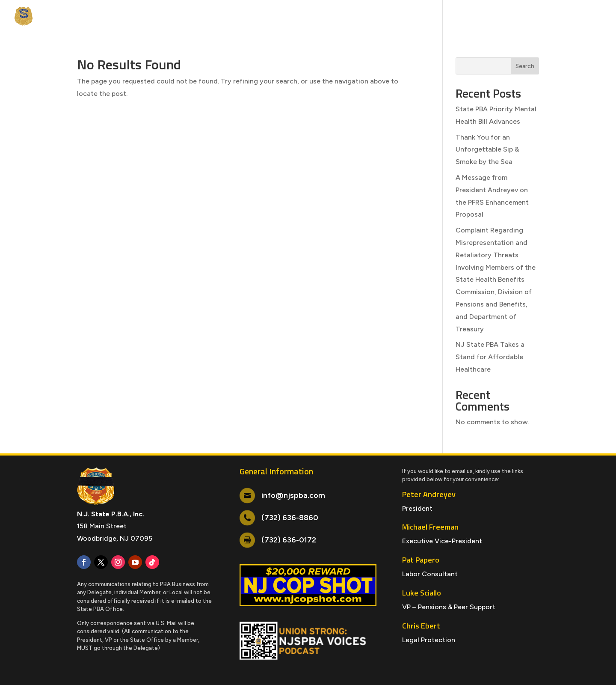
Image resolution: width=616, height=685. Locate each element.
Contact (574, 17)
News (90, 17)
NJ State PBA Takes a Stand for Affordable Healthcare (490, 357)
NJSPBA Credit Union (409, 17)
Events (119, 17)
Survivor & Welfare (340, 17)
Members (153, 17)
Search (525, 66)
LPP (295, 17)
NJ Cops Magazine (255, 17)
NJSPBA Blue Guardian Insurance (496, 17)
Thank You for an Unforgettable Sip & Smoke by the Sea (487, 150)
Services (198, 17)
